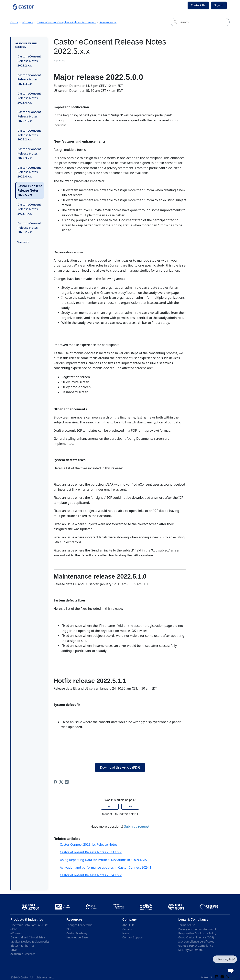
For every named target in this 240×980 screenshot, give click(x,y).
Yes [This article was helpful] (110, 807)
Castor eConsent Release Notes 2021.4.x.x (29, 98)
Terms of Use (187, 925)
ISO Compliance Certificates (196, 941)
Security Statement (191, 950)
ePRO (14, 929)
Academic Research (23, 954)
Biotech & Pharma (22, 946)
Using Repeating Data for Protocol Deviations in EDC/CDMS (103, 860)
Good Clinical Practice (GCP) (196, 937)
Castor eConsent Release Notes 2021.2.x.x (29, 61)
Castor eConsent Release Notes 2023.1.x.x (29, 209)
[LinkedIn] (67, 782)
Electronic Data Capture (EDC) (29, 925)
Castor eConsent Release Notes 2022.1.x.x (29, 116)
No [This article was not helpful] (130, 807)
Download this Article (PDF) (120, 767)
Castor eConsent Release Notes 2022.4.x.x (29, 172)
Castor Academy (77, 933)
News (126, 933)
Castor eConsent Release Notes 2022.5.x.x (30, 190)
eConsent (28, 22)
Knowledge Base (77, 937)
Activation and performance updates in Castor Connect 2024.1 (106, 867)
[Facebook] (55, 782)
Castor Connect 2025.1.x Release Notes (89, 844)
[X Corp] (61, 782)
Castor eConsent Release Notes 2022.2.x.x (29, 135)
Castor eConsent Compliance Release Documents (66, 22)
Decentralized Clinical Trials (28, 937)
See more (23, 242)
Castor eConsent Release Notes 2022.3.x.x (29, 153)
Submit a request (137, 826)
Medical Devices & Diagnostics (30, 941)
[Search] (200, 22)
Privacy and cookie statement (197, 929)
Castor (14, 22)
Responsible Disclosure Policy (197, 933)
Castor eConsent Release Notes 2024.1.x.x (91, 875)
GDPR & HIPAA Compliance (196, 946)
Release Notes (108, 22)
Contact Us (198, 5)
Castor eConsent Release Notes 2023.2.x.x (29, 227)
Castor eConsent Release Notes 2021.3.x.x (29, 79)
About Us (128, 925)
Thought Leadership (79, 925)
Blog (69, 929)
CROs (14, 950)
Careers (127, 929)
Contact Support (133, 937)
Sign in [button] (219, 5)
